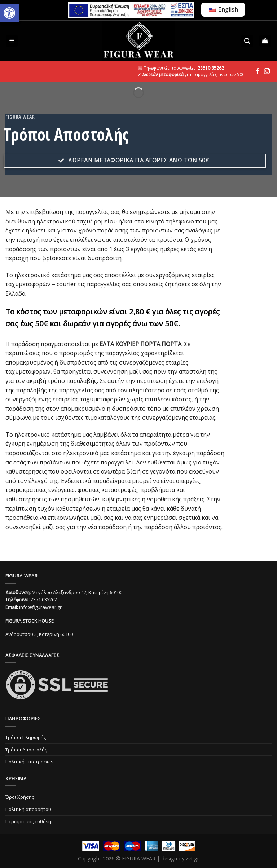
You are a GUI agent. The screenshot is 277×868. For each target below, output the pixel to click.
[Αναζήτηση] (247, 41)
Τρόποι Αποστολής (26, 750)
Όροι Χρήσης (20, 797)
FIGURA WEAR (139, 858)
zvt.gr (192, 858)
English (224, 9)
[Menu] (12, 41)
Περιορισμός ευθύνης (29, 821)
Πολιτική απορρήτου (28, 809)
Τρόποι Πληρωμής (26, 737)
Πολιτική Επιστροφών (29, 762)
